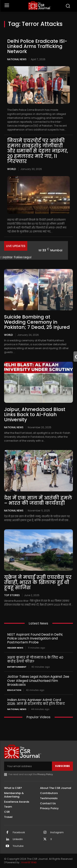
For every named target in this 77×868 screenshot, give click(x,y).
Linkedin (18, 839)
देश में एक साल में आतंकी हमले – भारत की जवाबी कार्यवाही (38, 500)
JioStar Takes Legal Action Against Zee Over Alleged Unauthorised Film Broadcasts (38, 680)
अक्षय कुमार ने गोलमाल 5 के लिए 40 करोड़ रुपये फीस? (35, 659)
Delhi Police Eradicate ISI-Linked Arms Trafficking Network (37, 46)
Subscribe (62, 766)
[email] (28, 766)
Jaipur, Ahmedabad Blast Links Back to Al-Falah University (35, 415)
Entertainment (17, 667)
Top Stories (12, 595)
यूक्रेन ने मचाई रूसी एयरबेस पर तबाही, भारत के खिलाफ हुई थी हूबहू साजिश (38, 582)
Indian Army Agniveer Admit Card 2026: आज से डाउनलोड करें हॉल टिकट (36, 702)
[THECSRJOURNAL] (40, 5)
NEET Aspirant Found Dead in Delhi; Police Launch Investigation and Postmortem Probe (35, 638)
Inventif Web (29, 862)
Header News (15, 648)
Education (14, 690)
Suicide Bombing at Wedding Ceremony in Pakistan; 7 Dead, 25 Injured (37, 322)
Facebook (19, 832)
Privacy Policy (45, 774)
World (12, 169)
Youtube (18, 846)
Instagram (57, 832)
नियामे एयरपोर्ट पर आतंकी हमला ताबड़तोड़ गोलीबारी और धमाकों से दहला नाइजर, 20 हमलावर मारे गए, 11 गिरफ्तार (38, 151)
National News (17, 59)
